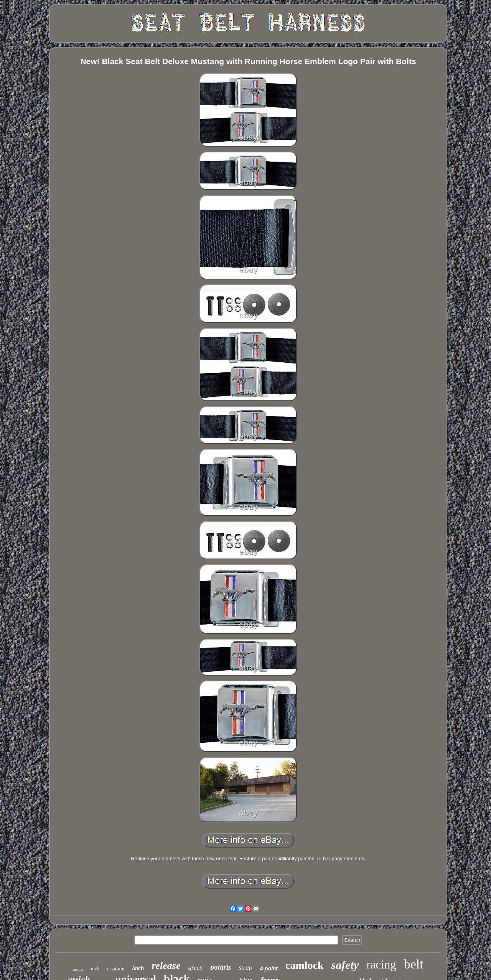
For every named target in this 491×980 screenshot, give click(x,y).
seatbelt (116, 969)
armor (78, 969)
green (195, 968)
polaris (221, 967)
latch (138, 968)
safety (345, 965)
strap (245, 968)
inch (95, 968)
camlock (305, 965)
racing (381, 964)
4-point (269, 968)
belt (414, 964)
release (166, 966)
